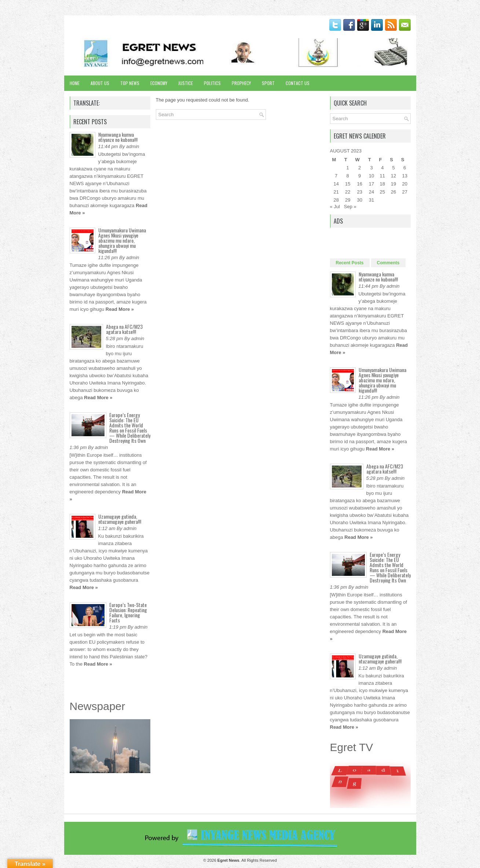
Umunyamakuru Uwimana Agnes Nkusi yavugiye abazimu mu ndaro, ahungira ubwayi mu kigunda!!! (122, 240)
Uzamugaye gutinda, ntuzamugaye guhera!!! (120, 519)
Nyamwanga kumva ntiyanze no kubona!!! (118, 137)
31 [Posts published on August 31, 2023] (371, 200)
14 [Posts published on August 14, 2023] (336, 184)
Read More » (120, 309)
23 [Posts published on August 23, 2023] (359, 192)
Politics (212, 83)
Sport (268, 83)
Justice (186, 83)
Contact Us (298, 83)
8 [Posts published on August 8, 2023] (348, 176)
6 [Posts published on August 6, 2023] (405, 168)
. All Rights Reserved (247, 860)
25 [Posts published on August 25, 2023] (382, 192)
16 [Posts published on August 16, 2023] (359, 184)
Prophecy (241, 83)
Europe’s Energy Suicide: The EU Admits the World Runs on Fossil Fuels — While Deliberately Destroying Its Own (130, 428)
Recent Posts (350, 263)
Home (75, 83)
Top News (130, 83)
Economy (159, 83)
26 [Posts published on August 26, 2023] (393, 192)
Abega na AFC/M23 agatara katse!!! (124, 329)
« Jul (335, 207)
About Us (100, 83)
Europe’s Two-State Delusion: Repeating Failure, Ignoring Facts (128, 612)
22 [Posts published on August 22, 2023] (348, 192)
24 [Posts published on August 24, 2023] (371, 192)
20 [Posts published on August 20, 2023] (404, 184)
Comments (388, 263)
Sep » (350, 207)
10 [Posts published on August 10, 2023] (371, 176)
